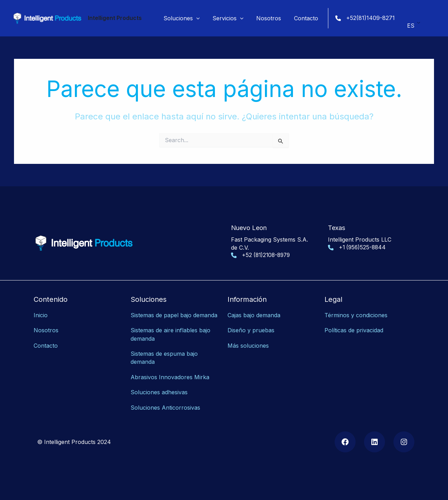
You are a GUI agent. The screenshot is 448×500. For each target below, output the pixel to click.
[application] (202, 18)
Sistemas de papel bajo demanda (174, 315)
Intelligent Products (115, 18)
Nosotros (46, 330)
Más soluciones (248, 345)
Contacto (46, 345)
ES (411, 23)
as (197, 405)
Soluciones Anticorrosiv (162, 405)
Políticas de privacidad (354, 330)
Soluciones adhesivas (159, 390)
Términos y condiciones (356, 315)
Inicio (41, 315)
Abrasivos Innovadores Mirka (170, 375)
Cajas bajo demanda (254, 315)
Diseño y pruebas (251, 330)
